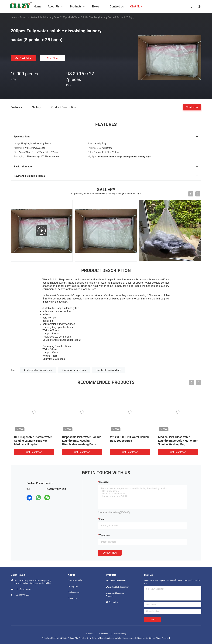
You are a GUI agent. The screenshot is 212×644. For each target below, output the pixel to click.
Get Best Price (23, 58)
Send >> (153, 620)
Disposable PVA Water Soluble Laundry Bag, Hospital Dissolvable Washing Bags (82, 441)
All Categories (112, 602)
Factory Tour (73, 586)
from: (102, 519)
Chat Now (53, 58)
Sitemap (89, 634)
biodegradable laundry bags (38, 370)
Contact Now (110, 553)
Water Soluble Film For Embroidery (116, 595)
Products (24, 17)
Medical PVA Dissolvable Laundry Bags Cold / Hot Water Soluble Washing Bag (178, 441)
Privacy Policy (120, 634)
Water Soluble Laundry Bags (45, 17)
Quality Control (74, 592)
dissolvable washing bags (109, 370)
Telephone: (105, 535)
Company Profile (75, 580)
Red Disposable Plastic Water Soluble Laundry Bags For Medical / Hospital (33, 441)
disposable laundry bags (74, 370)
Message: (104, 482)
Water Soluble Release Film (118, 587)
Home (14, 17)
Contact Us (73, 598)
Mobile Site (104, 634)
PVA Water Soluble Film (116, 581)
